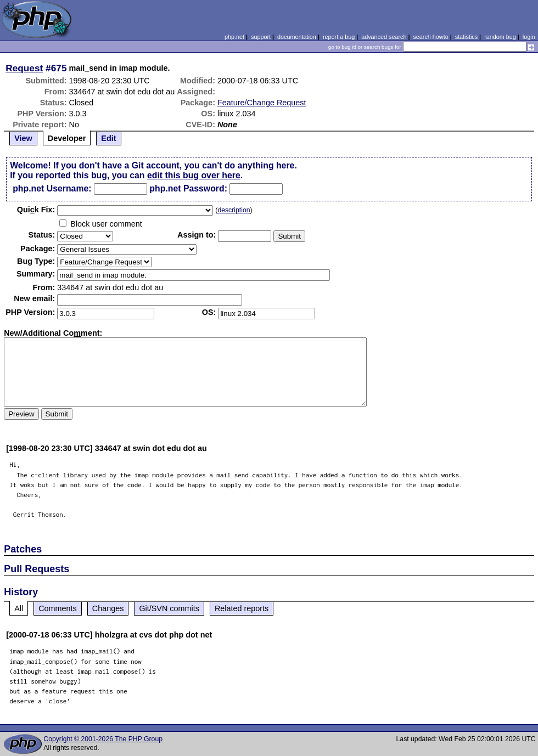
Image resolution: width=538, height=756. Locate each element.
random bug (500, 37)
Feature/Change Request (262, 103)
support (261, 37)
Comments (58, 608)
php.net (234, 37)
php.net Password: (188, 188)
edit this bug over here (194, 175)
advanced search (384, 37)
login (529, 37)
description (234, 210)
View (23, 138)
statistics (466, 37)
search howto (430, 37)
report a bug (339, 37)
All (19, 608)
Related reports (242, 608)
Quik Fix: (36, 210)
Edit (108, 138)
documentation (297, 37)
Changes (108, 608)
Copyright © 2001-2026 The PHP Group (103, 739)
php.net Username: (52, 188)
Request (24, 68)
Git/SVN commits (169, 608)
